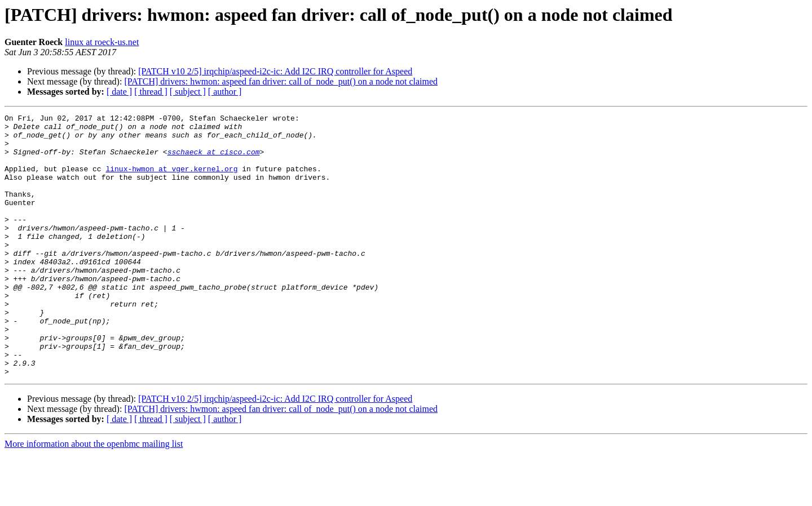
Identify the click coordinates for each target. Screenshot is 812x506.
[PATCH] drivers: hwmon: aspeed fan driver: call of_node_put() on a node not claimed (281, 81)
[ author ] (225, 92)
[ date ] (119, 92)
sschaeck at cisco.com (214, 160)
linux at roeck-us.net (102, 42)
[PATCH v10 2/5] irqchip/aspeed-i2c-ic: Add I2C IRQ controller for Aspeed (275, 71)
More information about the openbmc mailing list (94, 496)
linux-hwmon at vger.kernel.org (171, 180)
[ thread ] (151, 92)
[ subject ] (188, 92)
